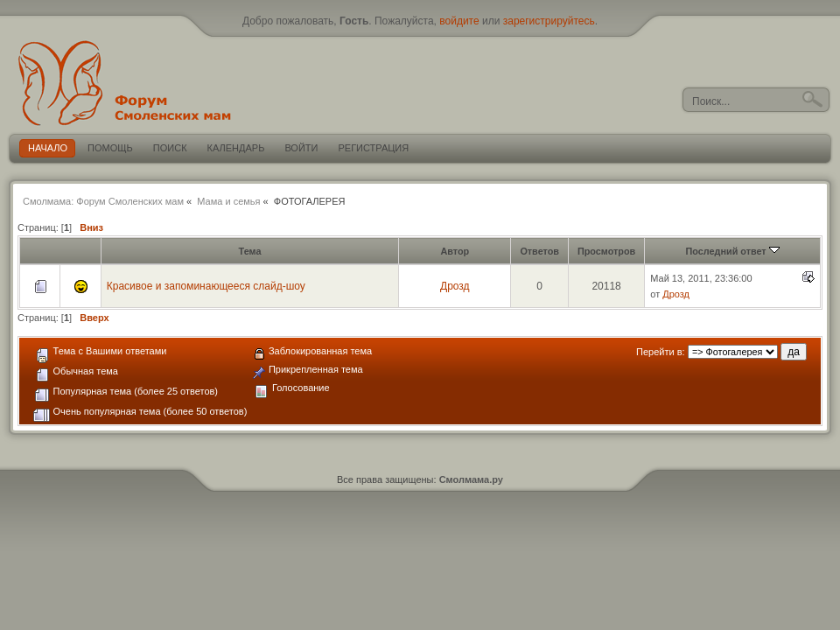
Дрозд (455, 286)
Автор (455, 251)
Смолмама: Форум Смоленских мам (103, 201)
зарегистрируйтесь (549, 21)
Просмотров (606, 251)
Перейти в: (661, 352)
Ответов (539, 251)
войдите (459, 21)
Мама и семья (228, 201)
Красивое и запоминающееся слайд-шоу (206, 286)
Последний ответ (733, 251)
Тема (250, 251)
